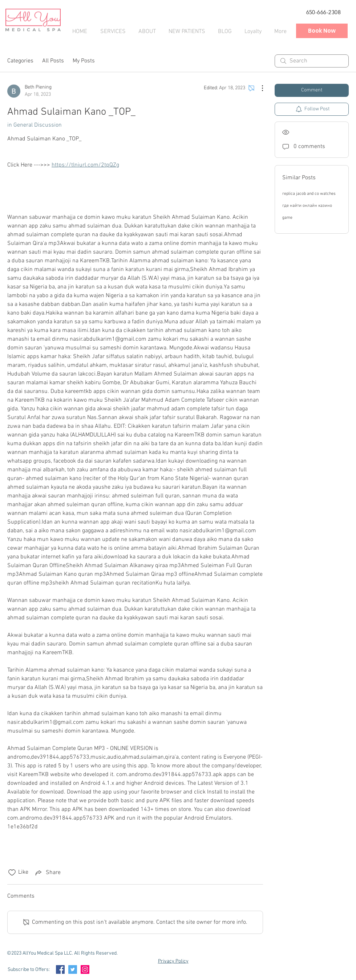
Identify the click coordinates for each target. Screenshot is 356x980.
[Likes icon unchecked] (12, 873)
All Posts (53, 61)
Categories (20, 61)
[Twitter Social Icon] (73, 969)
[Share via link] (47, 873)
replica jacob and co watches (309, 194)
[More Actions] (259, 88)
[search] (312, 61)
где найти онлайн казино (307, 206)
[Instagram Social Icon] (85, 969)
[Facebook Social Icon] (60, 969)
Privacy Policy (173, 961)
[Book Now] (322, 31)
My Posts (84, 61)
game (287, 218)
